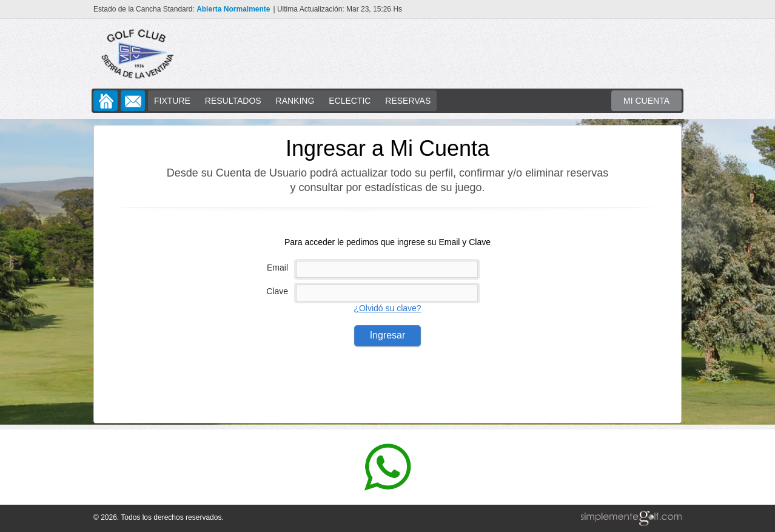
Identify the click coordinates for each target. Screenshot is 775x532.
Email (277, 268)
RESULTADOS (233, 101)
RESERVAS (408, 101)
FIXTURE (172, 101)
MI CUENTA (646, 101)
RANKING (295, 101)
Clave (277, 291)
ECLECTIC (350, 101)
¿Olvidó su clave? (387, 308)
